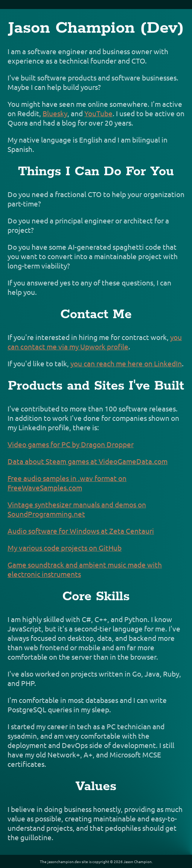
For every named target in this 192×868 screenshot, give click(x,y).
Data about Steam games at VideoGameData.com (88, 461)
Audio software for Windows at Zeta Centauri (81, 531)
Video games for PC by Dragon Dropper (71, 444)
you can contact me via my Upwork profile (95, 342)
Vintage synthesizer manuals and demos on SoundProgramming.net (77, 509)
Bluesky (55, 113)
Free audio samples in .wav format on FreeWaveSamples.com (67, 483)
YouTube (98, 113)
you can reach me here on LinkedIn (126, 363)
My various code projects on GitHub (65, 548)
